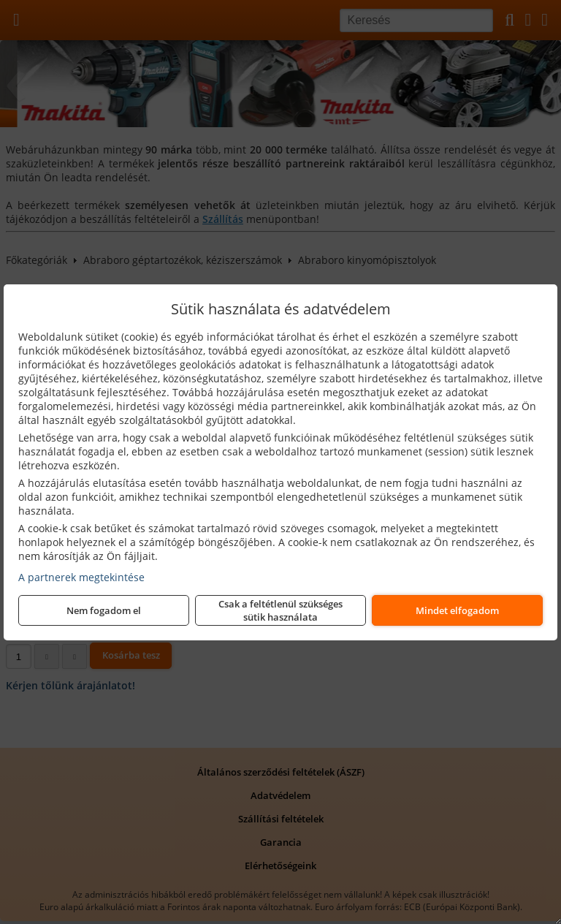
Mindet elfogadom (457, 610)
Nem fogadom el (104, 610)
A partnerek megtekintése (81, 577)
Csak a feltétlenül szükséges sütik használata (280, 610)
